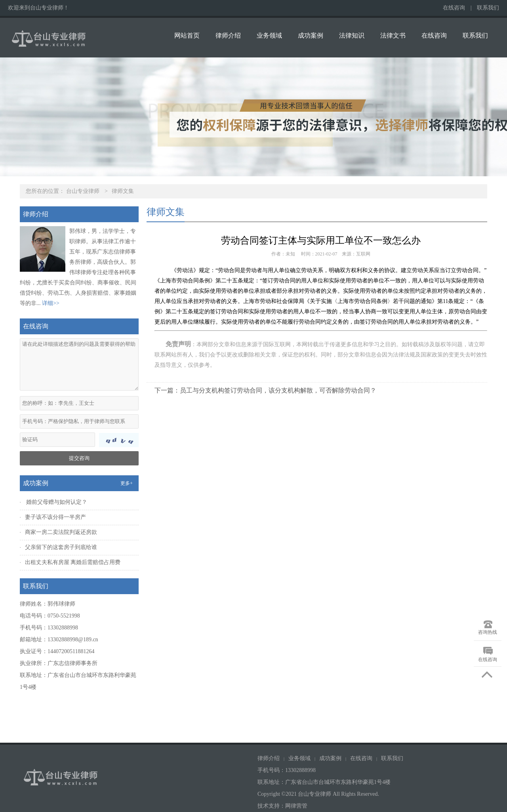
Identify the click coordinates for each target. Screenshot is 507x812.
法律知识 (352, 35)
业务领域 (269, 35)
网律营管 (296, 806)
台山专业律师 (83, 191)
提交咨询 (79, 458)
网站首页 (187, 35)
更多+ (127, 483)
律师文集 (123, 191)
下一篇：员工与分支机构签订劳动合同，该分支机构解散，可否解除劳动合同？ (265, 390)
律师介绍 (228, 35)
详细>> (51, 303)
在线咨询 (454, 8)
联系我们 (488, 8)
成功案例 (311, 35)
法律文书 (393, 35)
